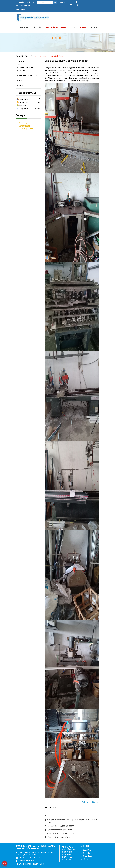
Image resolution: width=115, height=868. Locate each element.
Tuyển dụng (86, 856)
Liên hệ (85, 859)
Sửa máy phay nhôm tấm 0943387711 (60, 830)
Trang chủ (24, 27)
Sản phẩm (37, 27)
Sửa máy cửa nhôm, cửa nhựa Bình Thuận (48, 56)
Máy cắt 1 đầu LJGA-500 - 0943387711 (60, 826)
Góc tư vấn (23, 80)
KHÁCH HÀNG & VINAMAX (56, 27)
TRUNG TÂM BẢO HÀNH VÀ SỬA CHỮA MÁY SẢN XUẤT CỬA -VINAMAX (69, 853)
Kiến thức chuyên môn (28, 75)
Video (73, 27)
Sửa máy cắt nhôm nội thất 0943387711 (61, 837)
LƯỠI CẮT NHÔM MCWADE (25, 69)
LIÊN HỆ (94, 27)
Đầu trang (95, 802)
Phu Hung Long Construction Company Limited (26, 126)
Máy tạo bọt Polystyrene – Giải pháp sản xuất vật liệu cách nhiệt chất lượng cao (71, 821)
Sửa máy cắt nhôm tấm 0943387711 (59, 834)
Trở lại (85, 802)
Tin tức (83, 27)
